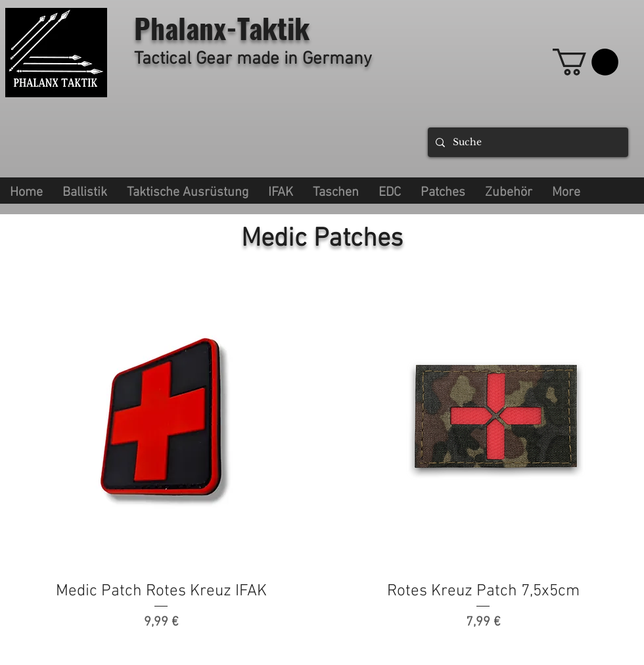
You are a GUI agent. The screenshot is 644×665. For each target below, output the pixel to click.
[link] (586, 62)
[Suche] (527, 142)
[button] (188, 191)
